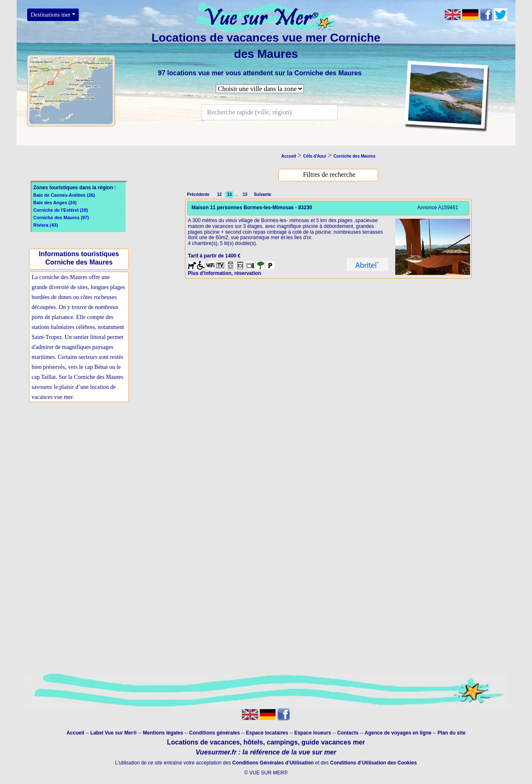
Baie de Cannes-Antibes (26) (64, 195)
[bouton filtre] (329, 175)
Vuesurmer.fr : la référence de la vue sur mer (266, 752)
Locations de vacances (203, 742)
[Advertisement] (81, 472)
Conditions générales (214, 733)
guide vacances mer (332, 742)
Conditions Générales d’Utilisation (273, 763)
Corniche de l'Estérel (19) (61, 210)
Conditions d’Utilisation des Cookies (373, 763)
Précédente (199, 194)
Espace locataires (267, 733)
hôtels (253, 742)
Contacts (348, 733)
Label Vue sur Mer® (113, 733)
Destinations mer (50, 15)
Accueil (75, 733)
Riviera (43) (46, 225)
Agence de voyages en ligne (398, 733)
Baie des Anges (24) (55, 203)
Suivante (262, 194)
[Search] (270, 112)
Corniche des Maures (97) (61, 218)
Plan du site (452, 733)
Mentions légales (163, 733)
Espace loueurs (313, 733)
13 (245, 194)
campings (282, 742)
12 (219, 194)
